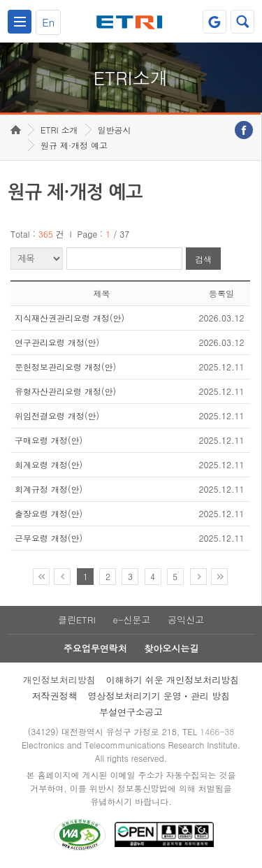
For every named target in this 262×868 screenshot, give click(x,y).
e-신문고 (131, 620)
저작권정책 (55, 696)
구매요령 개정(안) (49, 440)
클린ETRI (77, 620)
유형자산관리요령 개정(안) (65, 391)
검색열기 (242, 22)
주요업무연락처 (95, 648)
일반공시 (115, 130)
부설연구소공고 (131, 712)
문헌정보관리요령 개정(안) (65, 367)
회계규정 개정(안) (49, 489)
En (48, 22)
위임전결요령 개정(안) (57, 415)
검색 (203, 259)
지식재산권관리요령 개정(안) (70, 318)
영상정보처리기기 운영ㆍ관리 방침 (159, 696)
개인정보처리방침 (59, 680)
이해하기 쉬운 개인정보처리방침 (173, 680)
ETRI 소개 (59, 130)
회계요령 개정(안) (49, 464)
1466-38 (217, 731)
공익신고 (186, 620)
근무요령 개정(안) (49, 538)
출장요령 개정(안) (49, 513)
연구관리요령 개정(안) (57, 342)
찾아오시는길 (171, 648)
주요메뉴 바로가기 (0, 0)
